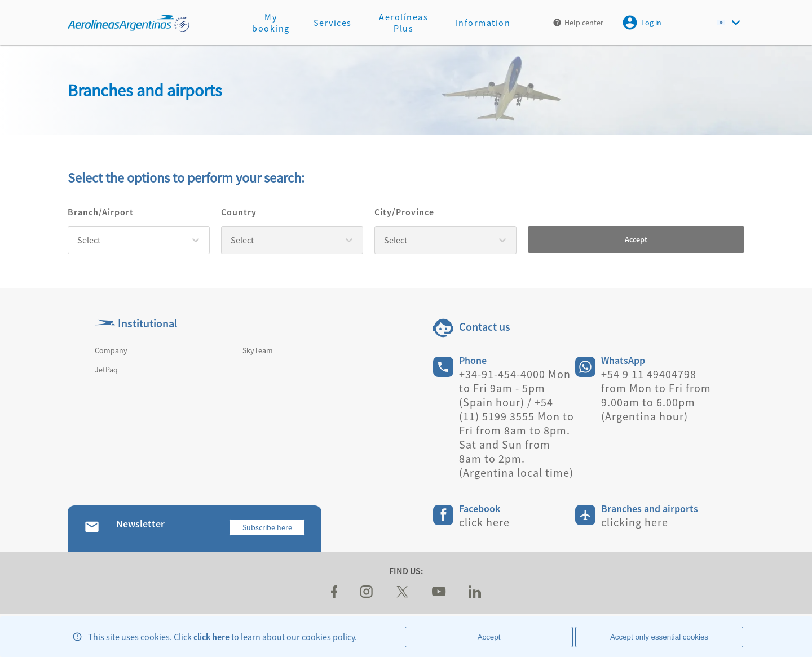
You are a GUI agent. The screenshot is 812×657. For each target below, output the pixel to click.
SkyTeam (258, 350)
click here (211, 637)
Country (239, 212)
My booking (271, 23)
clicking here (635, 522)
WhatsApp (623, 360)
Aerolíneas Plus (403, 23)
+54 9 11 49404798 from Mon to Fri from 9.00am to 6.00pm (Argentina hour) (656, 395)
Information (483, 23)
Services (333, 23)
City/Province (404, 212)
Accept (636, 239)
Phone (473, 360)
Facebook (480, 509)
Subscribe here (267, 527)
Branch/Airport (101, 212)
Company (111, 350)
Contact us (485, 327)
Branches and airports (650, 509)
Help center (584, 23)
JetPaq (106, 370)
